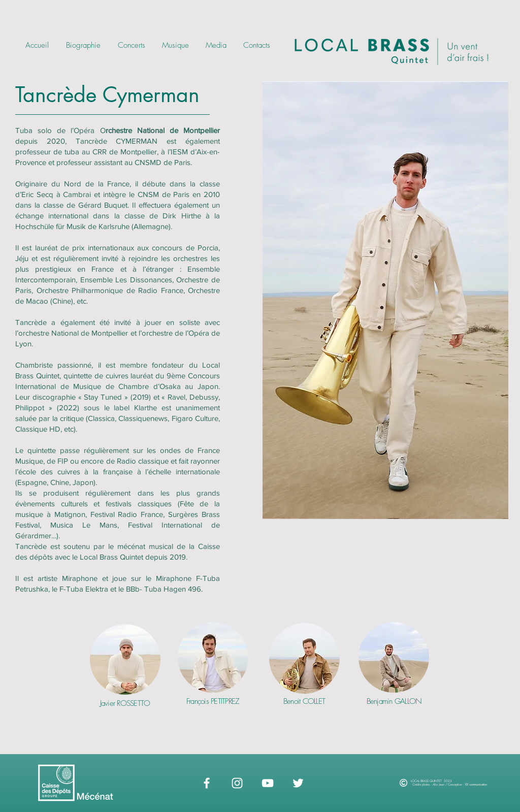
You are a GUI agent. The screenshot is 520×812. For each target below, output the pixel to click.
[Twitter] (298, 783)
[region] (125, 679)
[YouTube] (268, 783)
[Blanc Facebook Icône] (207, 783)
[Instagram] (237, 783)
